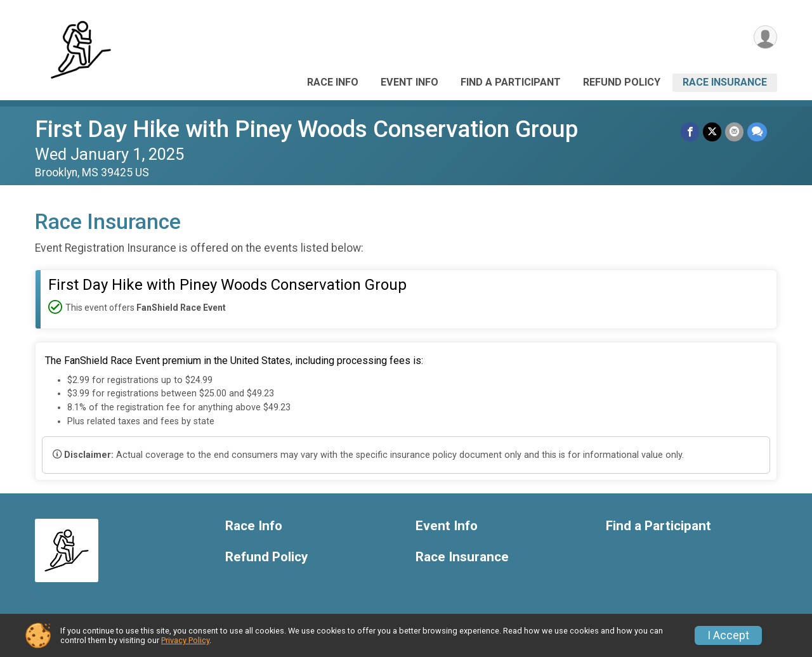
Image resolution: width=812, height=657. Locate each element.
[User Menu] (765, 37)
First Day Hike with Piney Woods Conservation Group (306, 129)
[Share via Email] (734, 132)
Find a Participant (511, 82)
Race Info (333, 82)
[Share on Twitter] (712, 132)
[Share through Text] (757, 132)
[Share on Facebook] (690, 132)
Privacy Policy (185, 640)
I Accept (728, 635)
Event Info (409, 82)
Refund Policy (622, 82)
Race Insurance (725, 82)
